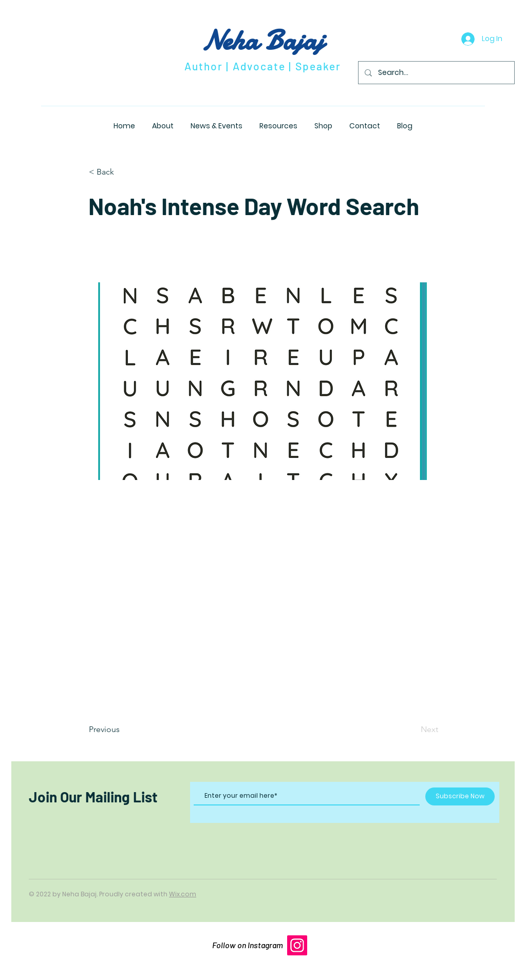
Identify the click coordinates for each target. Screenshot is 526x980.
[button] (123, 172)
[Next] (412, 729)
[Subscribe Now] (460, 796)
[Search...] (435, 73)
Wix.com (183, 894)
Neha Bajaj (263, 40)
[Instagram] (297, 945)
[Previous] (123, 729)
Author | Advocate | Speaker (263, 66)
